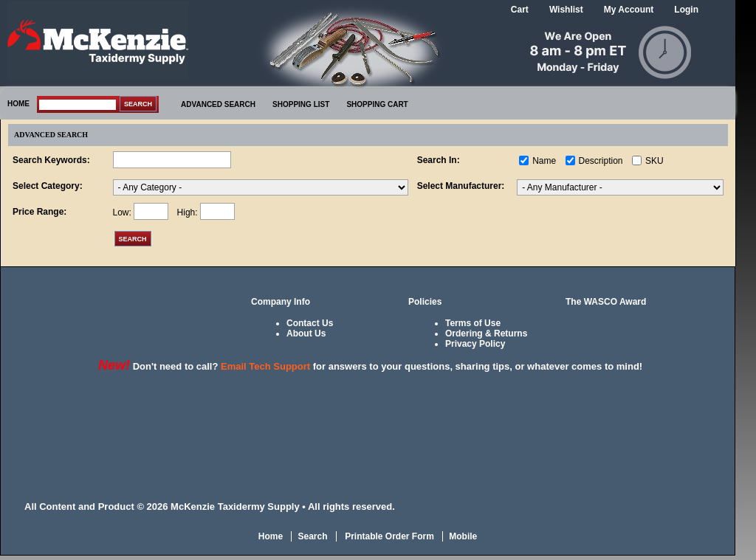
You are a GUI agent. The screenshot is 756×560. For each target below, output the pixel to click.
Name (544, 161)
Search (312, 536)
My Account (629, 10)
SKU (654, 161)
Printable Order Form (388, 536)
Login (686, 10)
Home (271, 536)
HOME (18, 104)
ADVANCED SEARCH (218, 104)
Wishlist (566, 10)
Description (601, 161)
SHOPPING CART (377, 104)
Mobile (463, 536)
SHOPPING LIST (301, 104)
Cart (520, 10)
